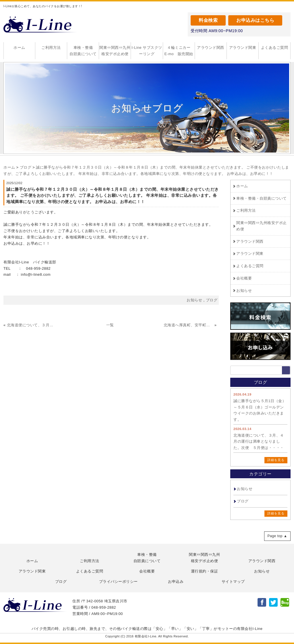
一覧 (110, 325)
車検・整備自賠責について (83, 51)
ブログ (26, 167)
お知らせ (244, 291)
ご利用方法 (51, 48)
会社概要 (244, 278)
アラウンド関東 (243, 48)
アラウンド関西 (211, 48)
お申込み (176, 582)
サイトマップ (233, 582)
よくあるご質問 (275, 48)
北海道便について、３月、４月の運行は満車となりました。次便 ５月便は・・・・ (259, 442)
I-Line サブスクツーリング (147, 51)
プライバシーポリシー (118, 582)
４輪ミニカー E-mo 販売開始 (180, 51)
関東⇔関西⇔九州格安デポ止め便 (115, 51)
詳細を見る (276, 460)
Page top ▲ (277, 536)
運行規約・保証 (205, 571)
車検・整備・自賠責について (262, 198)
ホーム (19, 48)
